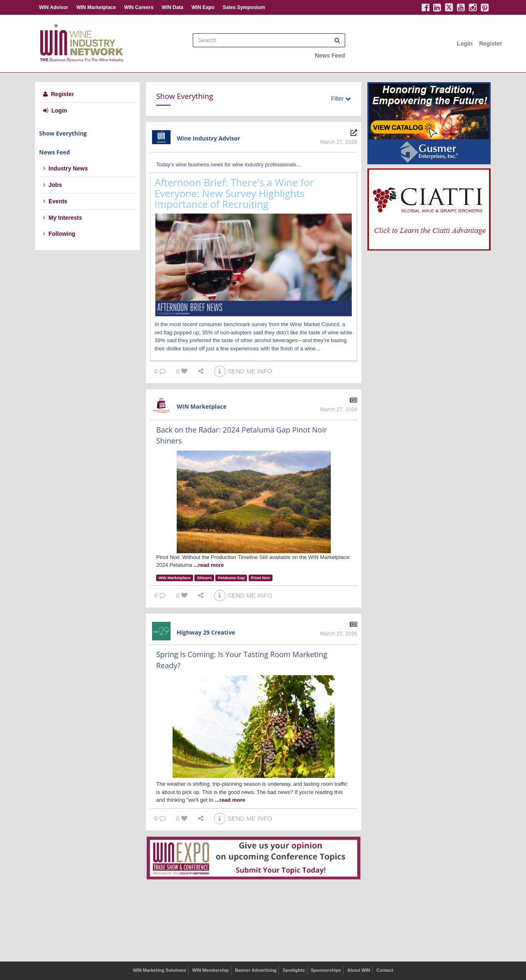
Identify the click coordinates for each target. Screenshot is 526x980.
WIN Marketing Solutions (159, 970)
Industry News (66, 168)
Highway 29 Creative (206, 632)
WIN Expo (203, 7)
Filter (341, 99)
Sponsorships (326, 970)
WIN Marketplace (96, 7)
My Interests (63, 218)
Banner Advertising (256, 970)
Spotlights (294, 970)
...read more (209, 565)
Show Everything (63, 133)
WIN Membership (211, 970)
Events (55, 201)
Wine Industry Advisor (209, 138)
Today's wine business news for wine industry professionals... (228, 164)
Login (465, 44)
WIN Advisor (54, 7)
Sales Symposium (244, 7)
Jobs (53, 185)
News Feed (330, 55)
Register (491, 44)
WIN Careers (139, 7)
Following (59, 234)
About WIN (359, 970)
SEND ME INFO (243, 371)
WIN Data (172, 7)
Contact (385, 970)
